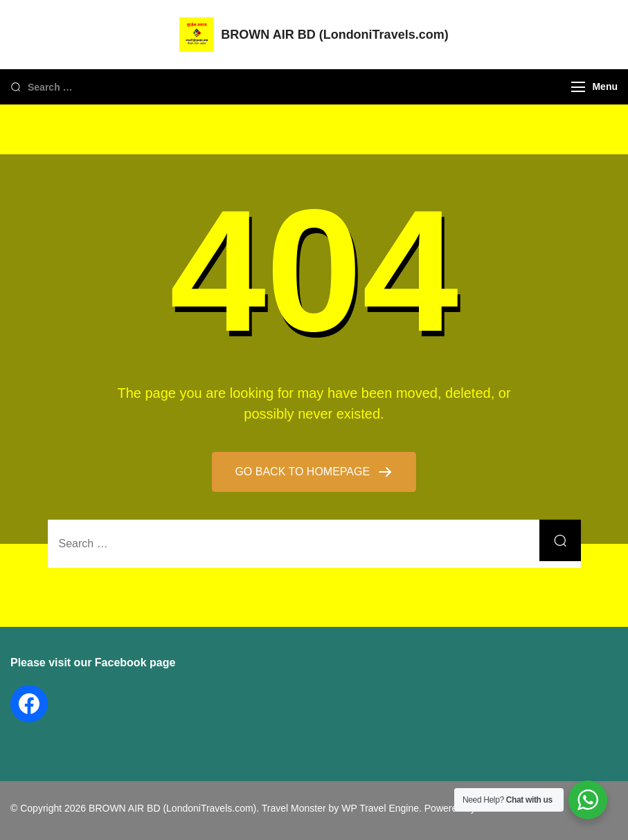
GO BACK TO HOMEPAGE (304, 472)
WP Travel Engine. (382, 808)
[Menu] (578, 87)
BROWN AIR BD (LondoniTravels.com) (334, 35)
